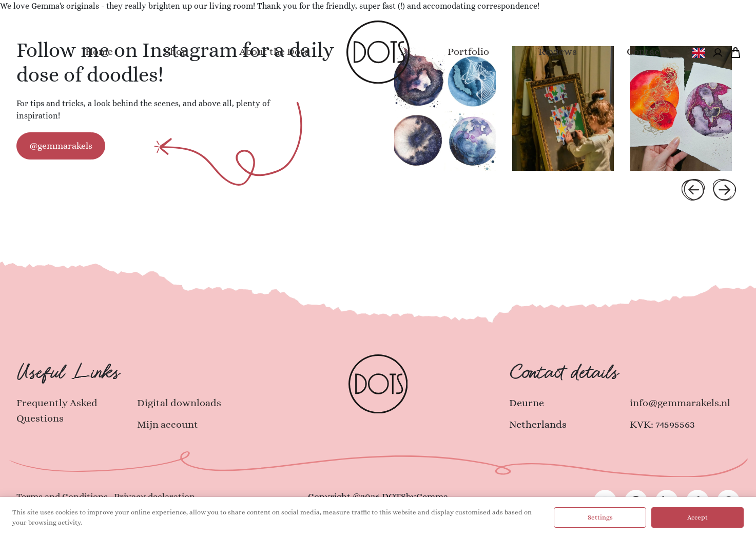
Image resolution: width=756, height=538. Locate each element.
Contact (645, 52)
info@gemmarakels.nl (680, 403)
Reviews (558, 52)
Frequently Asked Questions (57, 411)
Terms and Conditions (62, 496)
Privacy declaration (154, 496)
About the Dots (274, 52)
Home (99, 52)
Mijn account (168, 424)
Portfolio (468, 52)
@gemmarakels (61, 146)
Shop (176, 52)
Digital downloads (179, 403)
